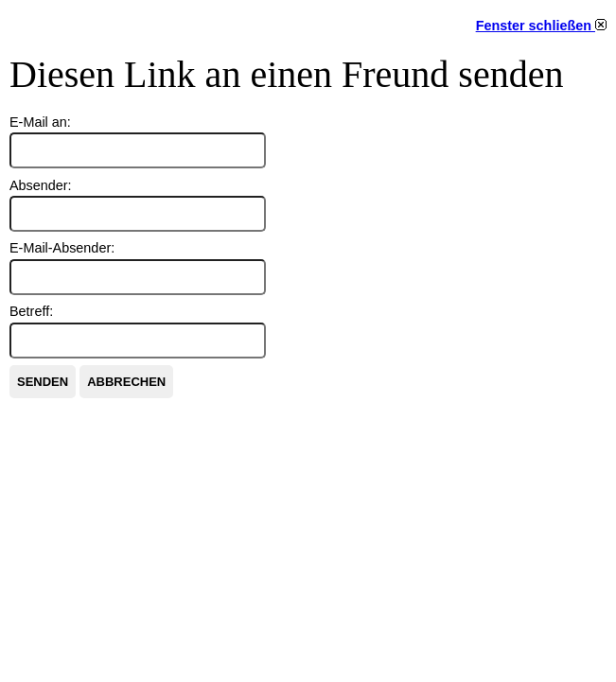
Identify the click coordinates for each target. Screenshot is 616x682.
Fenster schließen (541, 26)
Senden (43, 382)
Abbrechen (126, 382)
